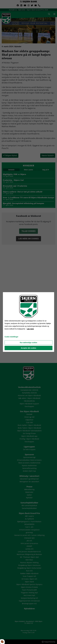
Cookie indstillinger (11, 337)
